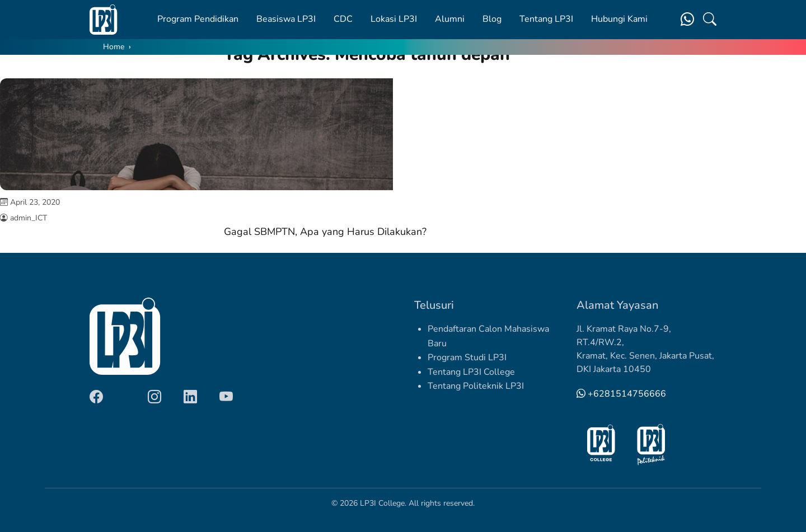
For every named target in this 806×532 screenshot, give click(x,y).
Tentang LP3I (546, 19)
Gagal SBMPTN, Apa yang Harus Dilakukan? (325, 232)
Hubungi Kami (619, 19)
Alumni (450, 19)
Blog (492, 19)
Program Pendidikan (198, 19)
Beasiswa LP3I (286, 19)
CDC (343, 19)
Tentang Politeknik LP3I (476, 386)
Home (114, 47)
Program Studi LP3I (467, 357)
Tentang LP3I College (471, 372)
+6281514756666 (621, 394)
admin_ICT (29, 218)
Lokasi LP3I (394, 19)
